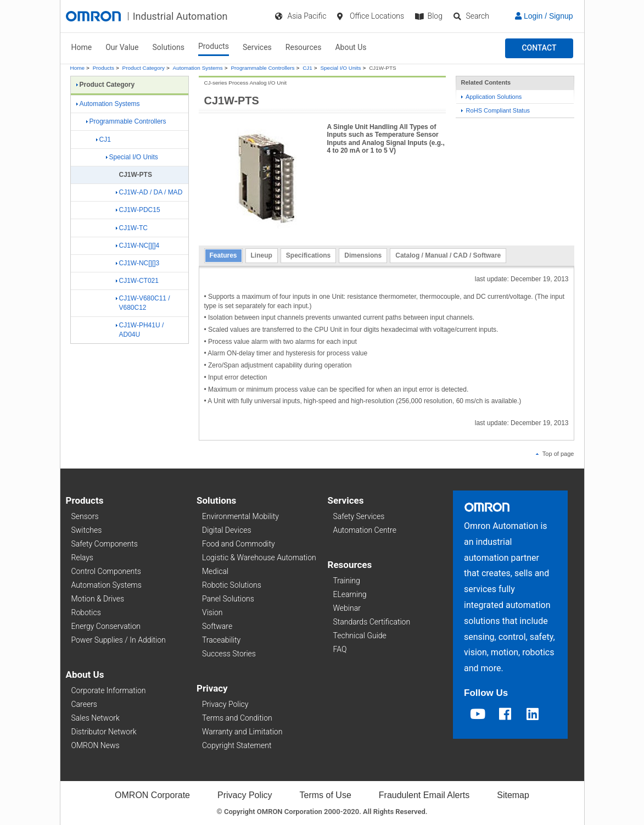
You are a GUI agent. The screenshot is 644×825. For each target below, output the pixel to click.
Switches (87, 530)
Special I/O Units (340, 68)
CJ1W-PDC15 (138, 210)
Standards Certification (372, 622)
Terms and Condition (237, 718)
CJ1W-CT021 (137, 281)
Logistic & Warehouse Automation (259, 558)
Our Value (122, 47)
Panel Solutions (228, 599)
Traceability (221, 640)
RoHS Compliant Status (496, 110)
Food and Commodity (239, 544)
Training (347, 581)
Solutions (169, 47)
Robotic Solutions (232, 585)
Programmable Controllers (262, 68)
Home (82, 47)
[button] (539, 48)
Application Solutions (492, 97)
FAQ (340, 649)
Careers (84, 704)
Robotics (86, 612)
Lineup (262, 255)
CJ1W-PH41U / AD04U (140, 330)
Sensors (85, 516)
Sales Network (96, 718)
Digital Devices (227, 530)
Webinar (347, 608)
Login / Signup (544, 16)
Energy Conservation (106, 626)
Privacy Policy (225, 704)
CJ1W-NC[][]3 (138, 263)
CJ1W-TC (132, 228)
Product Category (144, 68)
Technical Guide (360, 636)
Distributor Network (104, 732)
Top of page (555, 454)
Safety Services (359, 516)
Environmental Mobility (240, 516)
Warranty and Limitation (242, 732)
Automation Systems (198, 68)
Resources (304, 47)
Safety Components (105, 544)
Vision (212, 612)
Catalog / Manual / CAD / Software (448, 255)
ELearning (350, 594)
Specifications (308, 255)
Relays (82, 558)
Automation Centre (365, 530)
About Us (351, 47)
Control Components (106, 571)
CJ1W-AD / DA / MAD (149, 192)
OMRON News (96, 745)
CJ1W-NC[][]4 (138, 246)
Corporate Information (109, 690)
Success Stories (229, 654)
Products (214, 46)
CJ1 (307, 68)
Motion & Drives (98, 599)
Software (217, 626)
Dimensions (363, 255)
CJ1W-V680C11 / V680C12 (143, 303)
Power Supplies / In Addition (119, 640)
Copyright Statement (237, 745)
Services (257, 47)
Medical (215, 571)
